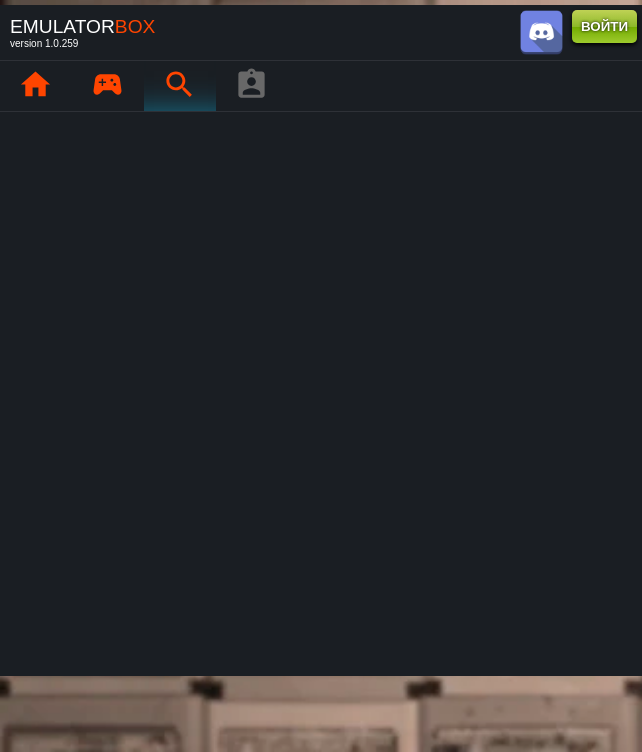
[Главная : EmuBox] (35, 86)
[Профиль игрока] (251, 86)
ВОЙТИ (604, 26)
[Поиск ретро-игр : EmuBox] (179, 86)
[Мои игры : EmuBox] (107, 86)
